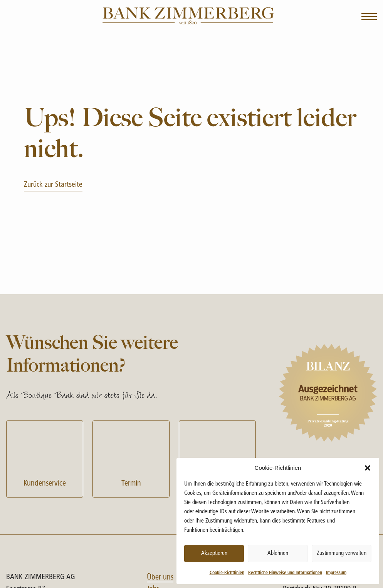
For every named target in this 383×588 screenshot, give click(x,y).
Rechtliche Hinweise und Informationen (285, 573)
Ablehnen (278, 554)
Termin (131, 458)
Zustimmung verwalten (342, 554)
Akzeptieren (214, 554)
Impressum (336, 573)
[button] (368, 468)
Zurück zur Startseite (53, 185)
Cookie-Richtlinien (227, 573)
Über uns (160, 578)
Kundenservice (45, 458)
